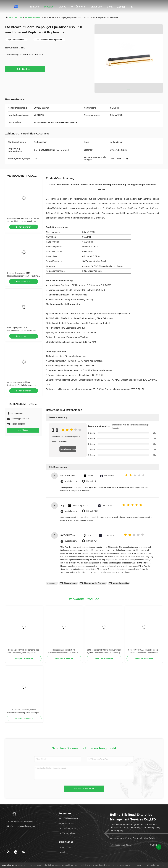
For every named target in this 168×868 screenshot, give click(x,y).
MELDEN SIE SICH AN (154, 845)
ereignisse (96, 7)
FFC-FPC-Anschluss (33, 17)
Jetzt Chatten (25, 69)
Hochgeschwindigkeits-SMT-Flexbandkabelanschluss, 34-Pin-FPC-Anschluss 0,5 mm (23, 276)
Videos (62, 7)
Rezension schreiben (68, 449)
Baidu (110, 7)
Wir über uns (78, 7)
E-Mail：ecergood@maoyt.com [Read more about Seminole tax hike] (21, 826)
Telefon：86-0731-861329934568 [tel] (22, 821)
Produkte (49, 7)
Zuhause (34, 7)
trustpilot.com (71, 481)
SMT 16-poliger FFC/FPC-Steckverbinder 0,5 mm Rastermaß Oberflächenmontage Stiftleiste (21, 331)
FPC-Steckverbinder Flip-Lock (93, 583)
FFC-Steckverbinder (68, 583)
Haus (11, 17)
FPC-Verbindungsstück (119, 583)
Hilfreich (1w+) (92, 541)
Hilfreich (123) (92, 511)
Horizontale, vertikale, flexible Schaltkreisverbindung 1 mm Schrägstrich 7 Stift (24, 711)
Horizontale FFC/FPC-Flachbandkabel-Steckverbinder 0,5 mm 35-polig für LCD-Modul (23, 221)
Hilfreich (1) (91, 481)
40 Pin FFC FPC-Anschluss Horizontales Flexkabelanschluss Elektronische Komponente (21, 385)
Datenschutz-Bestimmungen (13, 865)
